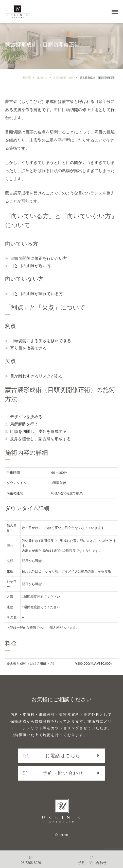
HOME (27, 78)
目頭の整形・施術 (63, 78)
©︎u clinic (61, 835)
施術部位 (42, 78)
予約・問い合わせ (53, 773)
